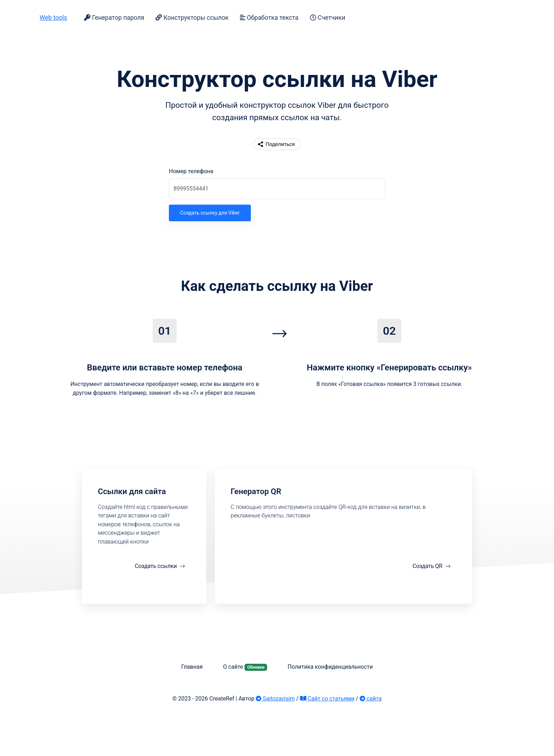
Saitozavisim (275, 699)
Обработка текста (269, 18)
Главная (192, 667)
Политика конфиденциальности (330, 667)
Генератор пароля (114, 18)
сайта (371, 699)
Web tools (53, 18)
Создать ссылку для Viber (210, 213)
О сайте (245, 667)
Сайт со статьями (327, 699)
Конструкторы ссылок (192, 18)
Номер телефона (191, 171)
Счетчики (328, 18)
